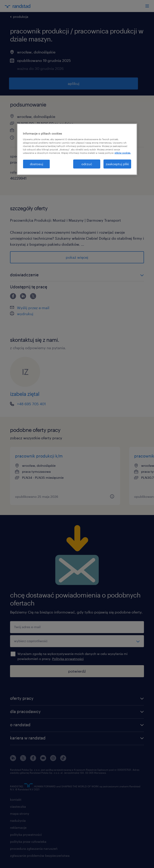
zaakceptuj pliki (117, 164)
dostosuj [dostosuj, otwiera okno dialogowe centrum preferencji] (36, 164)
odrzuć (87, 164)
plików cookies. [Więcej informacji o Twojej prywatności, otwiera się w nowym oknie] (123, 153)
